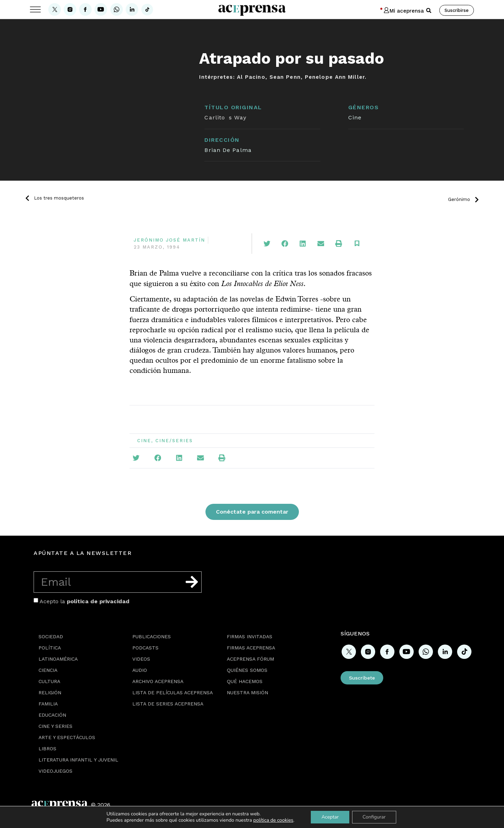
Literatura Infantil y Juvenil (78, 760)
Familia (48, 704)
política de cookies (274, 820)
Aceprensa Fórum (250, 659)
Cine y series (55, 726)
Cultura (49, 681)
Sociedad (51, 636)
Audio (140, 670)
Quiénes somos (247, 670)
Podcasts (145, 648)
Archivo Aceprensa (158, 681)
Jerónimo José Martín (169, 240)
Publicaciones (152, 636)
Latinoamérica (58, 659)
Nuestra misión (247, 693)
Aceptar (330, 817)
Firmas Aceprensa (251, 648)
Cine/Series (174, 441)
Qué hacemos (245, 681)
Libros (47, 749)
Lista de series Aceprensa (168, 704)
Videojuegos (55, 771)
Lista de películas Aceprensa (173, 693)
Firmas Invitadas (250, 636)
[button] (429, 11)
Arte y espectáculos (67, 737)
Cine (355, 117)
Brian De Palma (228, 150)
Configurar (374, 817)
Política (50, 648)
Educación (52, 715)
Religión (50, 693)
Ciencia (48, 670)
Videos (141, 659)
